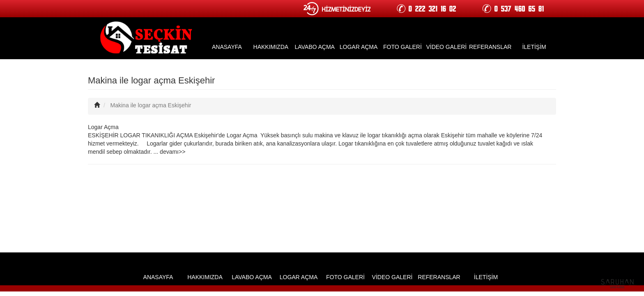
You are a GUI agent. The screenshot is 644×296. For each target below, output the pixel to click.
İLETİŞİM (534, 47)
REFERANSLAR (490, 47)
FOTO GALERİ (402, 47)
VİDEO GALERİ (446, 47)
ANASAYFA (227, 47)
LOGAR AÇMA (359, 47)
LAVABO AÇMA (315, 47)
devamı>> (172, 152)
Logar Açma (103, 127)
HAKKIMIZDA (271, 47)
